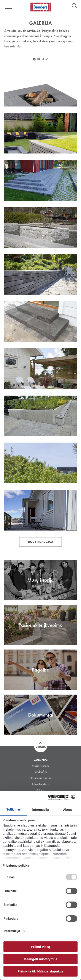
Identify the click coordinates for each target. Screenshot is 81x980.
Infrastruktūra (41, 784)
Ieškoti (75, 6)
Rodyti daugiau (40, 542)
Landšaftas (40, 772)
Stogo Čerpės (40, 766)
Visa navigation (9, 7)
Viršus (41, 747)
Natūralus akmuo (40, 778)
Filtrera (43, 59)
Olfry (40, 790)
